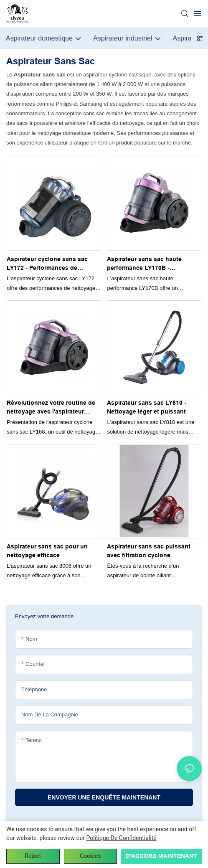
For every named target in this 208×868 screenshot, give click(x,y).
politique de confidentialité (121, 838)
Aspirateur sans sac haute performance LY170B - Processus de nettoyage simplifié (144, 264)
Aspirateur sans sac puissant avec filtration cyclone (149, 551)
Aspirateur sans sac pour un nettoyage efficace (47, 551)
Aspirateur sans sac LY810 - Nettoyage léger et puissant (147, 407)
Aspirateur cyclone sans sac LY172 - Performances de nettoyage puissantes (47, 264)
